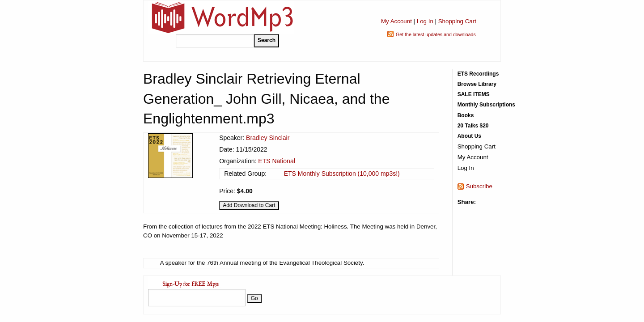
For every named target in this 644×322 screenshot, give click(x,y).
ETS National (276, 161)
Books (466, 115)
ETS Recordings (478, 74)
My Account (396, 21)
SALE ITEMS (474, 94)
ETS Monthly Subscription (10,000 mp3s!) (342, 174)
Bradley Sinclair (268, 138)
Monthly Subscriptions (486, 105)
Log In (425, 21)
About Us (469, 136)
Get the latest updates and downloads (436, 34)
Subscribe (479, 186)
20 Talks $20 (473, 126)
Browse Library (477, 84)
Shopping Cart (457, 21)
